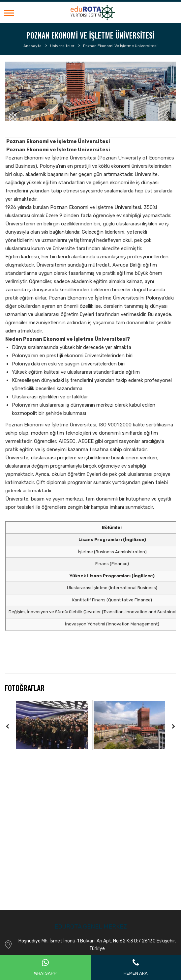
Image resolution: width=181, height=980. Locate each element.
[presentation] (8, 726)
